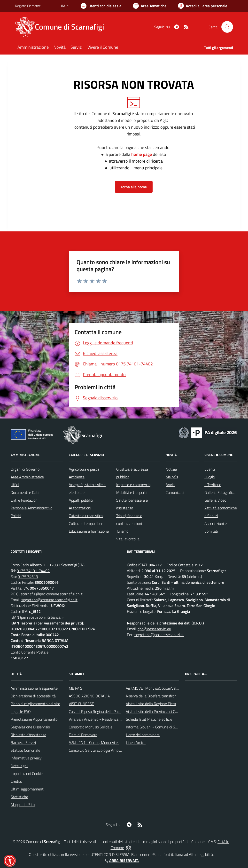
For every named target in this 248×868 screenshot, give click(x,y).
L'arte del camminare (143, 735)
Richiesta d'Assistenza (28, 735)
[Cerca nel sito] (227, 27)
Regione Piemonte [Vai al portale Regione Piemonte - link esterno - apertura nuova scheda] (28, 6)
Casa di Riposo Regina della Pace (95, 711)
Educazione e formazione (89, 531)
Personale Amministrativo (31, 508)
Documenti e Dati (25, 492)
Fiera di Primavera (83, 735)
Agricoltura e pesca (84, 469)
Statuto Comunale (25, 750)
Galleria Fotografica (220, 492)
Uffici (15, 485)
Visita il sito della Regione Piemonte (155, 704)
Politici (16, 516)
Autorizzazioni (80, 508)
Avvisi (170, 485)
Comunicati (175, 492)
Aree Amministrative (27, 477)
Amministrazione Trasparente (34, 688)
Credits (16, 781)
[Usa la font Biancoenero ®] (101, 6)
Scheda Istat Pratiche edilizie (149, 719)
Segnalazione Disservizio (30, 727)
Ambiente (77, 477)
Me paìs (172, 477)
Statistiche (19, 797)
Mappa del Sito (23, 805)
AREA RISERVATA (121, 860)
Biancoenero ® (143, 854)
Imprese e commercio (133, 485)
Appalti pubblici (81, 500)
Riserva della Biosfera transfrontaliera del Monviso (167, 696)
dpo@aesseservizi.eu (154, 629)
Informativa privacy (26, 758)
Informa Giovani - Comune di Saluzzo (156, 727)
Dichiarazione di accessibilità (33, 696)
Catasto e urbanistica (86, 516)
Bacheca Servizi (23, 742)
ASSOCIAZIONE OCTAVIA (89, 696)
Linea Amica (136, 742)
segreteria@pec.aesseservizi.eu (159, 635)
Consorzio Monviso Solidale (91, 727)
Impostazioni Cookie (27, 773)
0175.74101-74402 (33, 571)
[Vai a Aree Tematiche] (150, 6)
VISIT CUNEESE (81, 704)
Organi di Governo (25, 469)
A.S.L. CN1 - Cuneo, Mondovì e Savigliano (102, 742)
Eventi (210, 469)
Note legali (19, 766)
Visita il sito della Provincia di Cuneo (155, 711)
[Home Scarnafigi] (62, 27)
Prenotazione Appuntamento (34, 719)
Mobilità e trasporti (131, 492)
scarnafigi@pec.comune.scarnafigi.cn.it (52, 594)
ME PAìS (76, 688)
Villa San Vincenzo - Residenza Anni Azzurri (104, 719)
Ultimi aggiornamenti (27, 789)
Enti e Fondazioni (24, 500)
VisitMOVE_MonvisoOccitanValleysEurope (160, 688)
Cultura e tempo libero (87, 523)
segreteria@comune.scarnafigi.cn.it (49, 600)
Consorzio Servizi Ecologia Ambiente (98, 750)
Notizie (171, 469)
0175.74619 (28, 576)
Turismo (122, 531)
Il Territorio (213, 485)
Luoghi (210, 477)
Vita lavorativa (128, 539)
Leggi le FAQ (21, 711)
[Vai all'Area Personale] (203, 6)
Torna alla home (134, 187)
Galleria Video (215, 500)
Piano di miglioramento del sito (35, 704)
